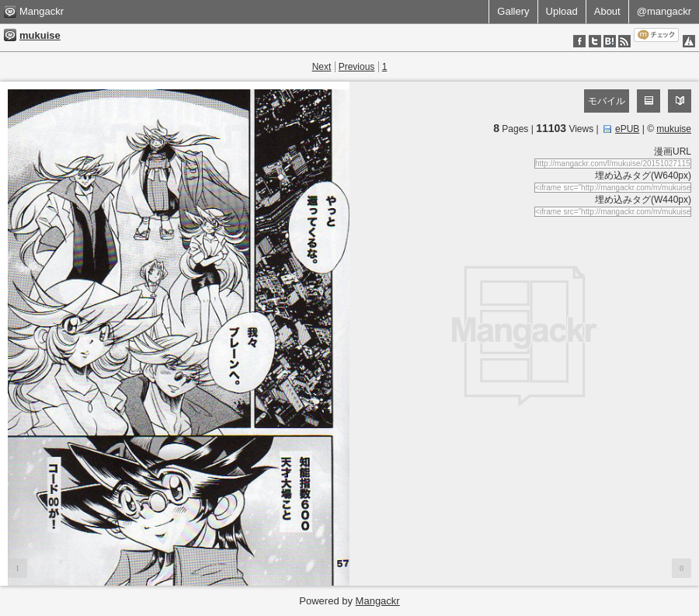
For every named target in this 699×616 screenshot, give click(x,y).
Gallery (513, 11)
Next (322, 67)
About (607, 11)
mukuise (40, 35)
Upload (562, 11)
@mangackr (664, 11)
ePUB (627, 129)
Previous (357, 67)
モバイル (607, 101)
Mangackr (42, 11)
